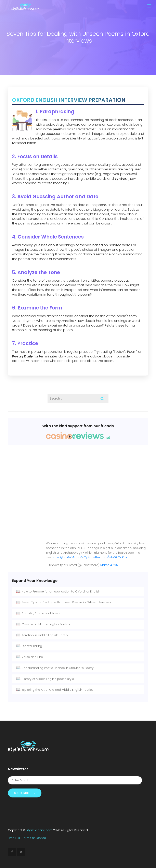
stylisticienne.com (39, 830)
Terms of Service (34, 838)
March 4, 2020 (110, 565)
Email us (14, 838)
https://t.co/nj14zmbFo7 (69, 557)
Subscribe (25, 793)
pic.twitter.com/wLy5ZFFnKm (107, 557)
